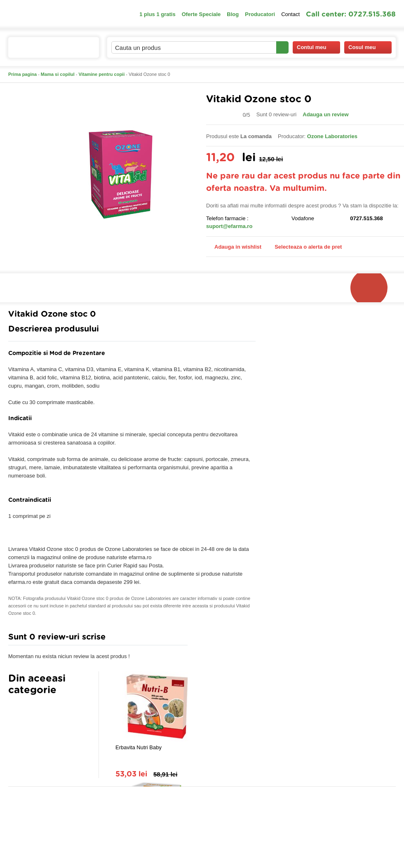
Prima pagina (22, 74)
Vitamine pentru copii (102, 74)
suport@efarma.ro (229, 226)
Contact (290, 14)
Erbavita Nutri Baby (139, 747)
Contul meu (317, 47)
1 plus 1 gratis (157, 14)
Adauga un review (325, 114)
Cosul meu (368, 47)
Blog (233, 14)
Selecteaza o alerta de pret (304, 247)
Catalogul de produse (48, 51)
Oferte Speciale (201, 14)
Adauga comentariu (227, 639)
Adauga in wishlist (234, 247)
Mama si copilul (58, 74)
